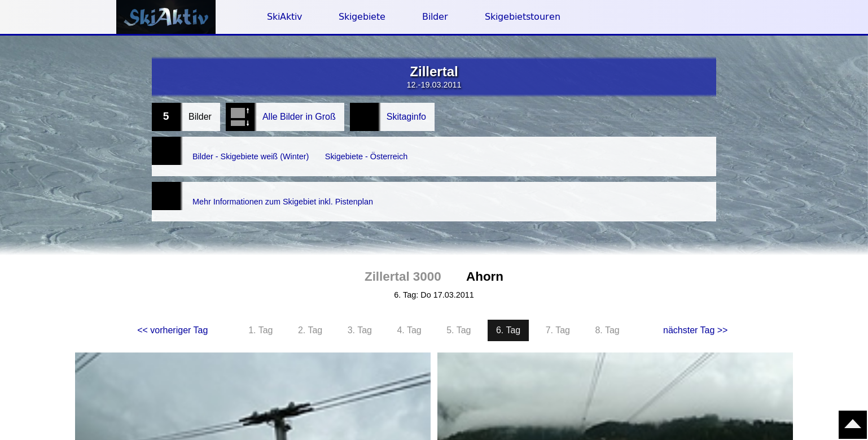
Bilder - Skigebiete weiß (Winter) (257, 151)
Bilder (435, 17)
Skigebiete (362, 17)
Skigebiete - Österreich (384, 151)
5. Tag (459, 308)
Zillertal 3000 (403, 254)
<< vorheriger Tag (172, 308)
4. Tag (409, 308)
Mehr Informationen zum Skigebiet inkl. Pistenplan (293, 184)
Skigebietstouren (523, 17)
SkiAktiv (284, 17)
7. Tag (558, 308)
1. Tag (260, 308)
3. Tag (360, 308)
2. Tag (310, 308)
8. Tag (607, 308)
